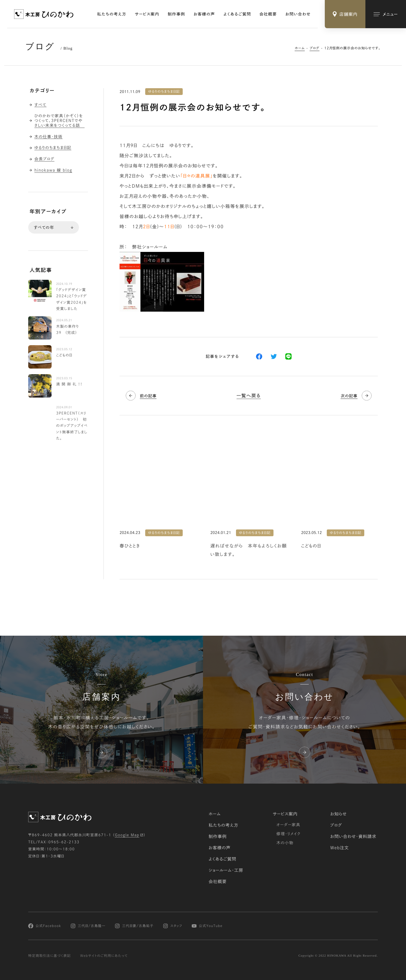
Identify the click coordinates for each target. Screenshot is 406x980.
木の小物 (285, 843)
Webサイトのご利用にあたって (104, 956)
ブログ (315, 48)
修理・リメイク (288, 834)
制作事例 (176, 14)
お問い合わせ (298, 14)
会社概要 (268, 14)
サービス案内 (147, 14)
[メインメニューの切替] (386, 14)
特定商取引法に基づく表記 (49, 956)
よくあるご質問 (237, 14)
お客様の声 (204, 14)
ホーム (300, 48)
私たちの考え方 (112, 14)
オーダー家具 (288, 825)
